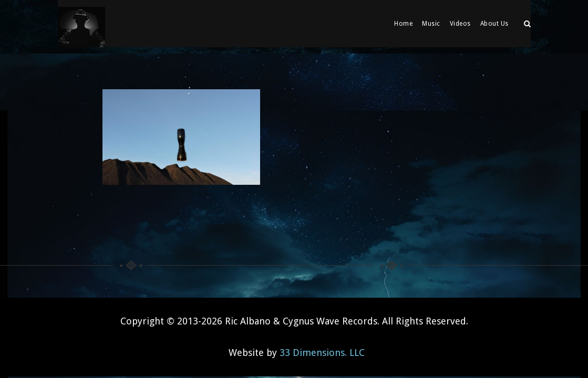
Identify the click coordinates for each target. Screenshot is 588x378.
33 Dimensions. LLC (322, 346)
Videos (460, 24)
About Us (494, 24)
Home (403, 24)
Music (431, 24)
